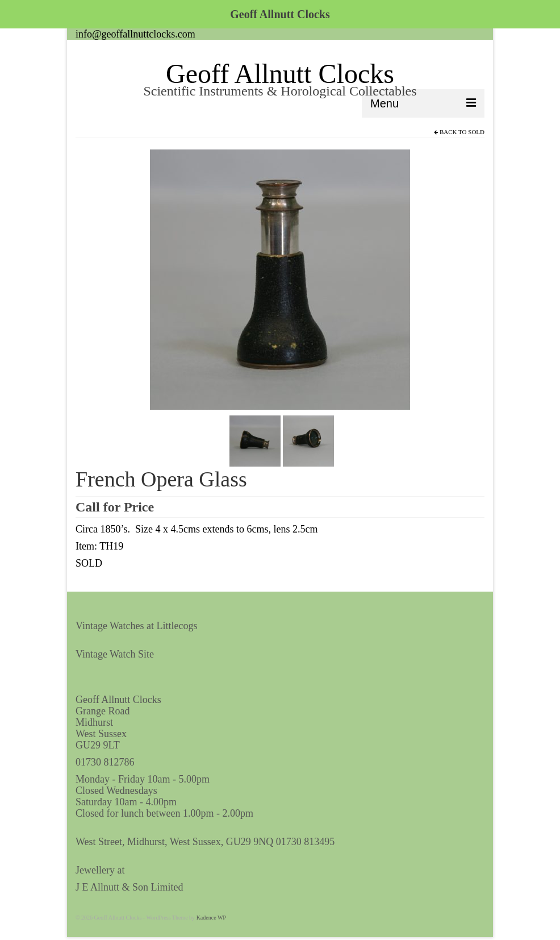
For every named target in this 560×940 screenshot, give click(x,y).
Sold (476, 132)
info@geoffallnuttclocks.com (135, 34)
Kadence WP (211, 918)
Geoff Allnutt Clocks (280, 74)
